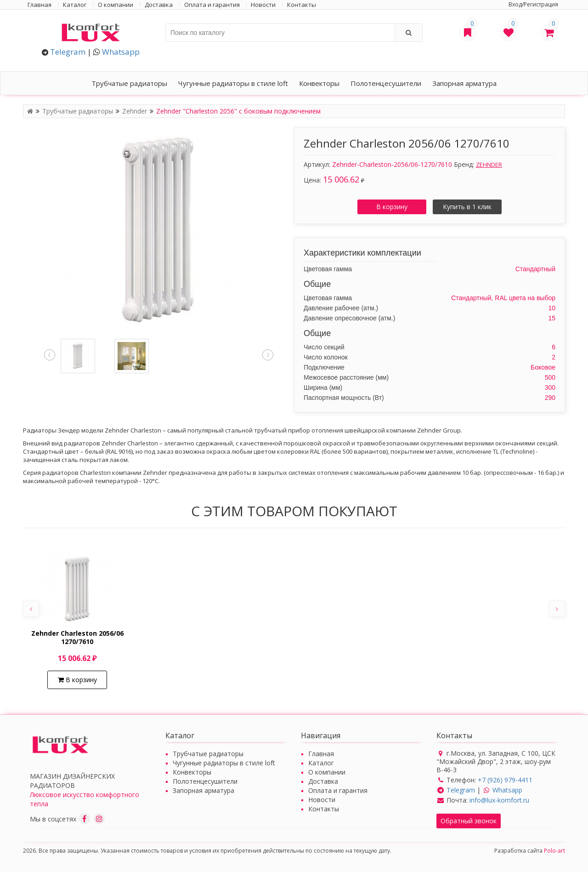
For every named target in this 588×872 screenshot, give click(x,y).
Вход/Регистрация (533, 4)
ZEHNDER (489, 165)
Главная (40, 5)
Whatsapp (121, 52)
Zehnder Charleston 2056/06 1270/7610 (77, 638)
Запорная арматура (464, 83)
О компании (116, 5)
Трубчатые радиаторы (129, 83)
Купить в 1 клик (467, 207)
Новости (263, 5)
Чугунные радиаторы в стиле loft (233, 83)
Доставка (159, 5)
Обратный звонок (469, 821)
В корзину (392, 207)
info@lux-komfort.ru (499, 800)
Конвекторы (319, 83)
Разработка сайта (530, 851)
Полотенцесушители (386, 83)
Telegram (68, 52)
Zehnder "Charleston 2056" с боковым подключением (238, 111)
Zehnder (136, 111)
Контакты (302, 5)
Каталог (75, 5)
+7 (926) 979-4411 (505, 780)
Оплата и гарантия (212, 5)
